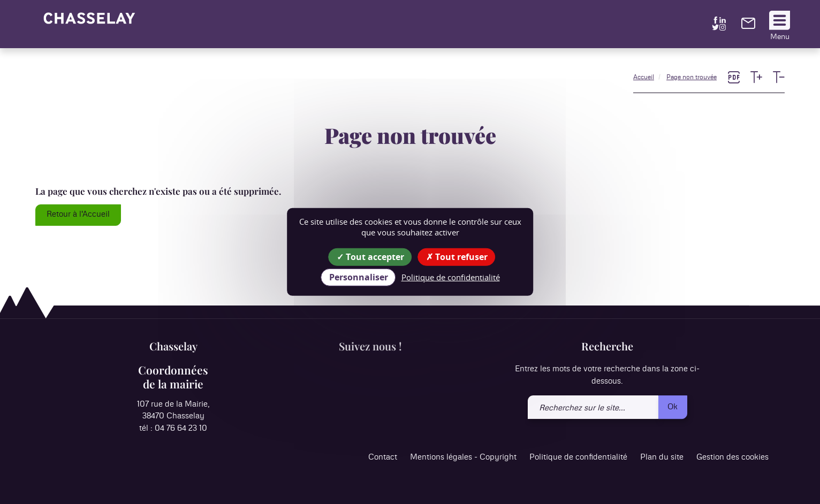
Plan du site (662, 458)
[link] (748, 26)
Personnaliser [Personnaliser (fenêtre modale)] (359, 277)
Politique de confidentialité (578, 458)
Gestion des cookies (732, 458)
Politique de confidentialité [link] (451, 277)
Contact (383, 458)
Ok (673, 407)
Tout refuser (457, 257)
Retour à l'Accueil (78, 214)
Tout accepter (370, 257)
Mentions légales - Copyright (463, 458)
